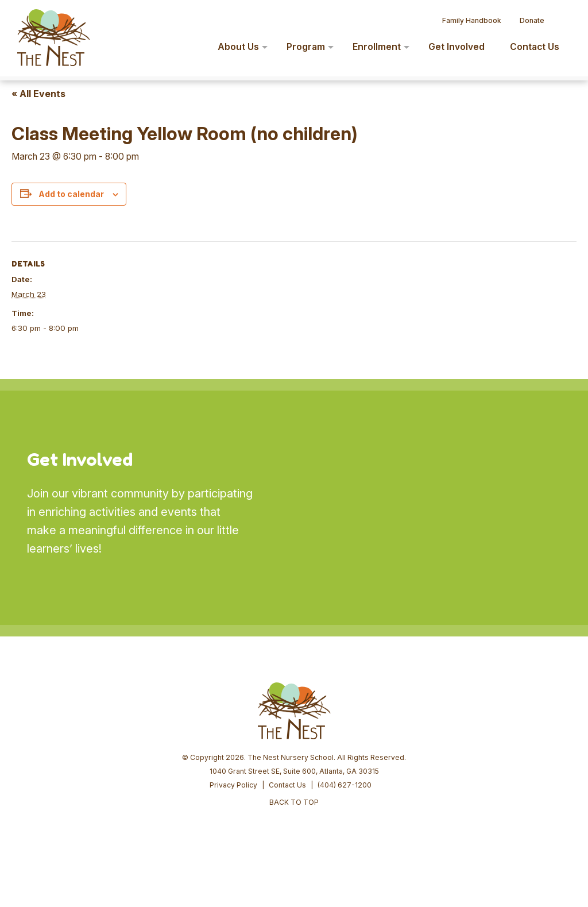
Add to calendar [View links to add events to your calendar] (71, 194)
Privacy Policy (233, 785)
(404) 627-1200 (345, 785)
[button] (563, 16)
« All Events (38, 94)
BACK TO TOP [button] (294, 802)
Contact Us (287, 785)
